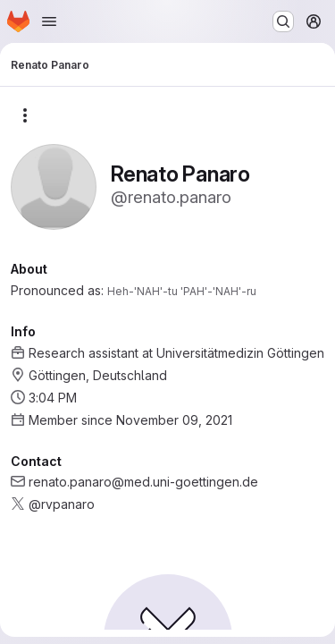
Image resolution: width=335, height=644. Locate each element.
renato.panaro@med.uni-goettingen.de (143, 482)
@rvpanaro (62, 504)
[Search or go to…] (283, 21)
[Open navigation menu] (49, 21)
